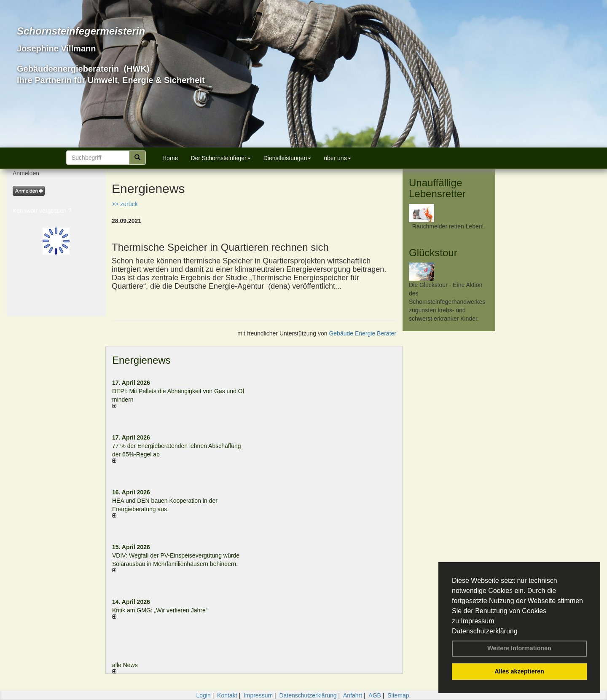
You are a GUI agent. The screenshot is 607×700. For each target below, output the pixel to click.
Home (170, 158)
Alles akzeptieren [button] (519, 671)
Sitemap (398, 695)
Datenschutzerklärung (485, 631)
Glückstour (433, 253)
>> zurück (125, 204)
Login (203, 695)
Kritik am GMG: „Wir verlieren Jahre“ (160, 610)
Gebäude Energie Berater (363, 333)
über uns (337, 158)
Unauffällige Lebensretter (437, 188)
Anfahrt (353, 695)
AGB (375, 695)
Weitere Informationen (519, 648)
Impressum (477, 621)
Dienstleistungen (287, 158)
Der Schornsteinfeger (220, 158)
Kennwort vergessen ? (42, 211)
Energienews (141, 360)
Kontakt (227, 695)
